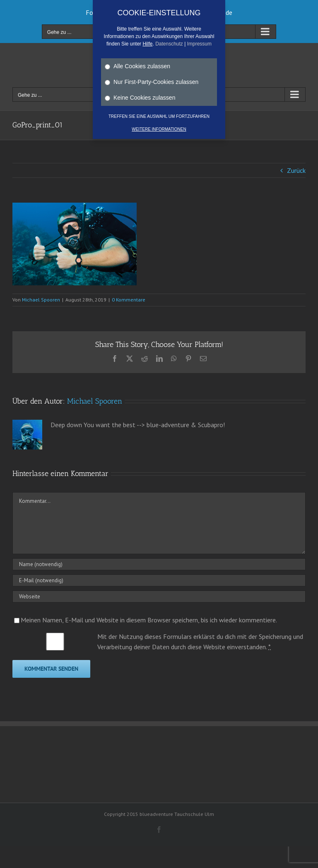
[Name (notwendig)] (159, 564)
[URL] (159, 597)
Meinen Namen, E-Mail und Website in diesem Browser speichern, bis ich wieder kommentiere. (149, 620)
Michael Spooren (41, 300)
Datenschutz (169, 44)
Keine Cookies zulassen (140, 98)
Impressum (199, 44)
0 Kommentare (129, 300)
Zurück (296, 170)
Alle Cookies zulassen (137, 66)
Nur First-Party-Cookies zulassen (152, 82)
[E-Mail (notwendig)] (159, 580)
